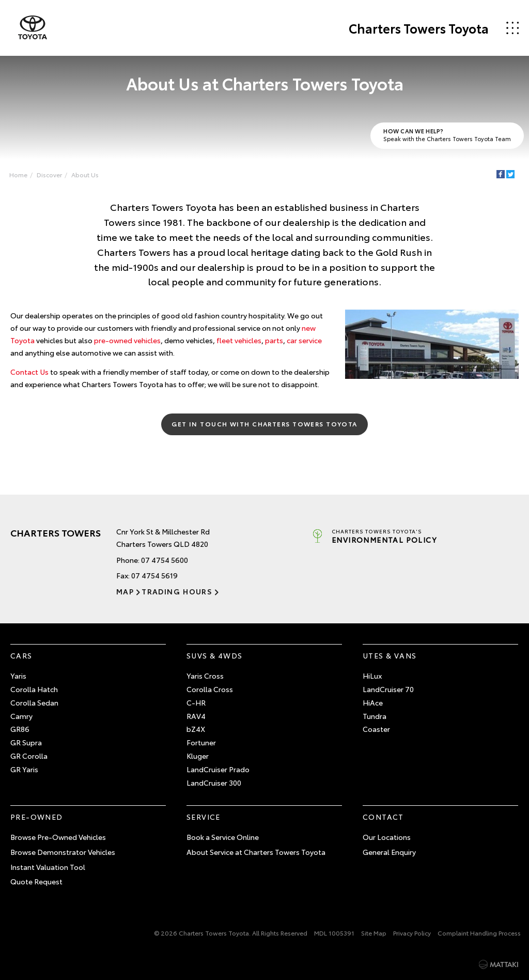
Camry (21, 716)
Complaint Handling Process (479, 933)
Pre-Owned (37, 817)
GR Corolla (29, 756)
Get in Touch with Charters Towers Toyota (264, 424)
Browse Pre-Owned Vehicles (58, 837)
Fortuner (201, 742)
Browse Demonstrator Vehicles (63, 852)
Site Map (374, 933)
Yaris (18, 676)
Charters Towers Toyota (419, 28)
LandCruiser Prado (218, 769)
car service (304, 340)
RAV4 (196, 716)
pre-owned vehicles (127, 340)
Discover (49, 174)
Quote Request (36, 881)
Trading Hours (177, 591)
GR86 (20, 729)
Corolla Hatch (34, 689)
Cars (21, 655)
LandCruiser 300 (214, 783)
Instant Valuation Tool (48, 867)
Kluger (198, 756)
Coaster (376, 729)
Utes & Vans (390, 655)
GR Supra (26, 742)
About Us (85, 174)
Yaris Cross (205, 676)
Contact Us (29, 372)
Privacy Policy (412, 933)
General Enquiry (389, 852)
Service (204, 817)
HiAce (373, 702)
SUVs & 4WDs (214, 655)
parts (274, 340)
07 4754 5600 (165, 560)
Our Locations (387, 837)
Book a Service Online (223, 837)
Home (18, 174)
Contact (383, 817)
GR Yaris (24, 769)
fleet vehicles (239, 340)
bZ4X (196, 729)
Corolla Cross (210, 689)
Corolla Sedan (34, 702)
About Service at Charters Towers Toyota (256, 852)
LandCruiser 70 (388, 689)
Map (125, 591)
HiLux (372, 676)
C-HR (196, 702)
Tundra (375, 716)
